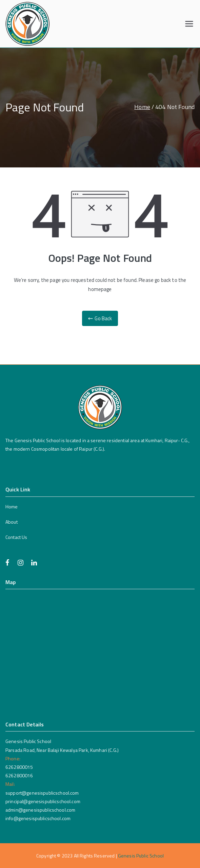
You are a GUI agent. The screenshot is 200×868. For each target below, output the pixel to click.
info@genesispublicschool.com (38, 818)
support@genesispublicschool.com (42, 793)
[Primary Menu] (189, 24)
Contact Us (16, 537)
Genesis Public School (141, 856)
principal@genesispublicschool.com (43, 801)
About (12, 522)
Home (12, 507)
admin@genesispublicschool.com (40, 810)
